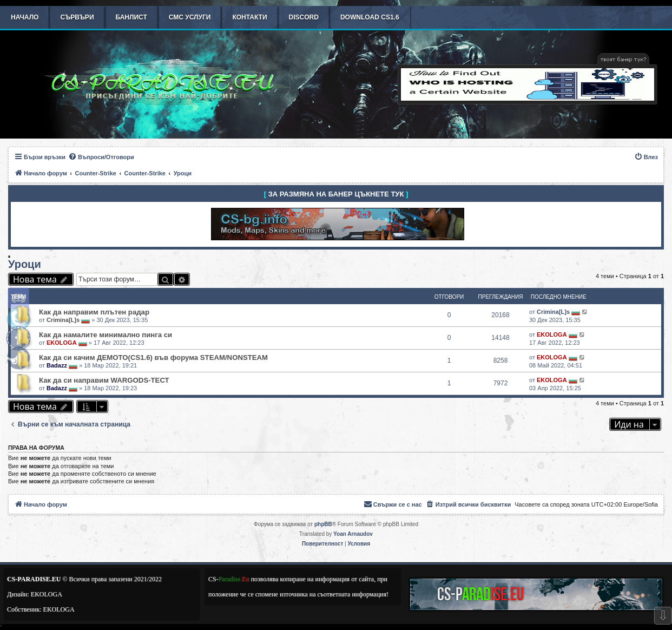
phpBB (323, 524)
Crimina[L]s (63, 320)
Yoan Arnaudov (353, 534)
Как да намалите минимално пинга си (106, 335)
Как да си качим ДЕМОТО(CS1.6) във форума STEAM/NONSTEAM (153, 357)
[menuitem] (101, 157)
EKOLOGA (62, 343)
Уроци (25, 264)
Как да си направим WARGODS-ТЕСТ (104, 380)
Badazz (57, 365)
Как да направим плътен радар (94, 312)
